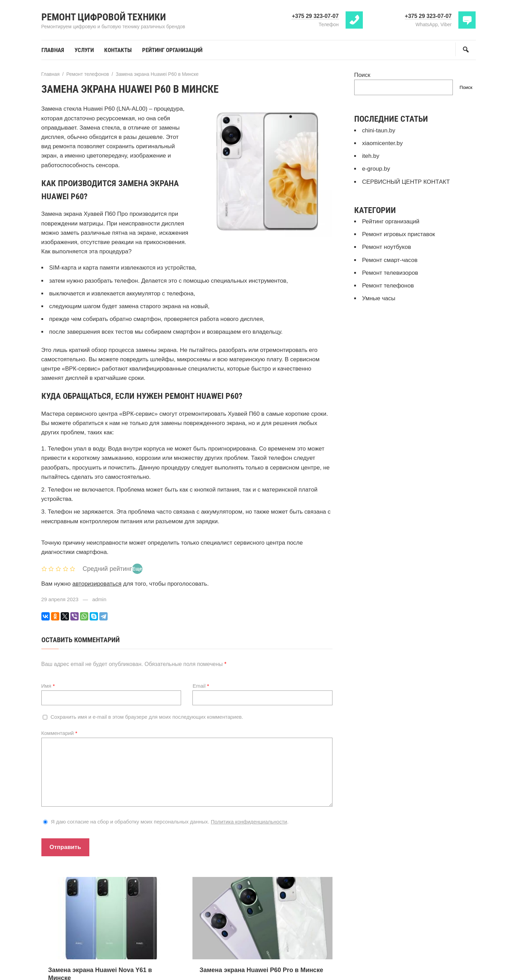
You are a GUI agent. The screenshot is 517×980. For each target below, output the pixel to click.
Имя (48, 686)
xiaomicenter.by (382, 143)
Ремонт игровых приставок (399, 234)
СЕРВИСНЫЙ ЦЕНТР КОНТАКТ (406, 182)
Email (201, 686)
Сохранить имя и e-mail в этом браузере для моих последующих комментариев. (147, 717)
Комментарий (59, 733)
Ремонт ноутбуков (387, 247)
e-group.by (376, 169)
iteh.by (371, 156)
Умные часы (379, 298)
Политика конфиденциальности (249, 822)
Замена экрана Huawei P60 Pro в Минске (261, 970)
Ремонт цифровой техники (104, 17)
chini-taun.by (379, 130)
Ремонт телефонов (388, 286)
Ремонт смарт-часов (390, 260)
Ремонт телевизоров (390, 273)
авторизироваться (97, 584)
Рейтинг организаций (391, 221)
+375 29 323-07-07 (315, 16)
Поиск (362, 75)
